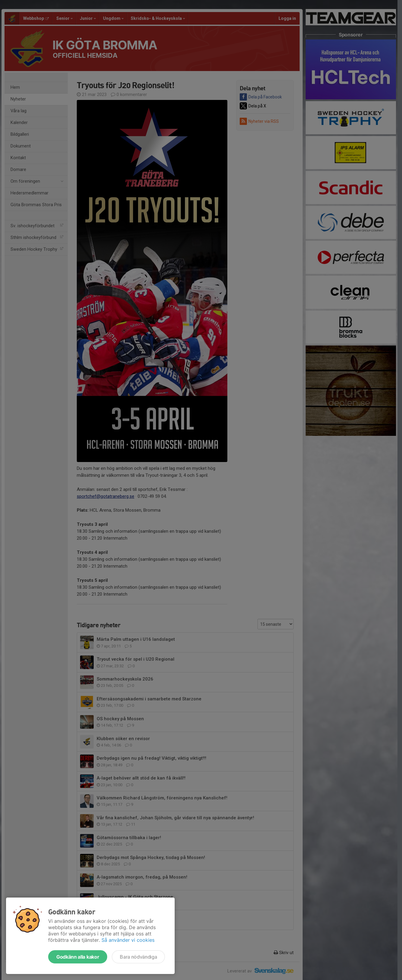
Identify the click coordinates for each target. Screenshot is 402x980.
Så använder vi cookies (128, 940)
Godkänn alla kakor (78, 957)
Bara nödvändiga (138, 957)
